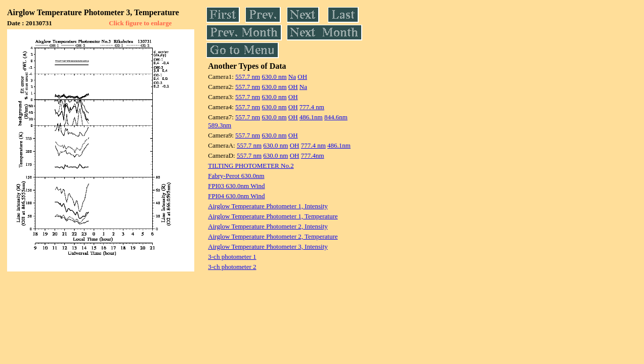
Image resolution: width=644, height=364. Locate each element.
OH (302, 77)
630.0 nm (274, 77)
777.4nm (313, 155)
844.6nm (336, 117)
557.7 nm (248, 77)
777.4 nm (312, 107)
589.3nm (220, 125)
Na (292, 77)
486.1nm (311, 117)
